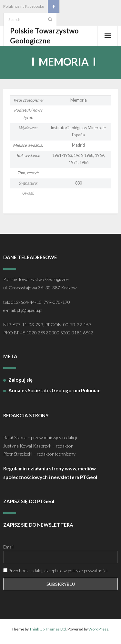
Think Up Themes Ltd (48, 629)
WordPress (98, 629)
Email (8, 547)
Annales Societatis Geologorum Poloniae (55, 390)
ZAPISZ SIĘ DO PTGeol (29, 501)
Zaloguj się (20, 380)
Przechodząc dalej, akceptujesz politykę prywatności (55, 571)
